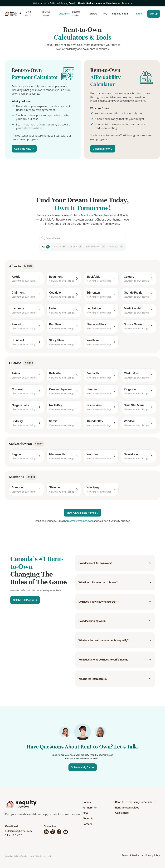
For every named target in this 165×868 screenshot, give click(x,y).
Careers (87, 824)
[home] (13, 14)
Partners (93, 14)
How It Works (28, 14)
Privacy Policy (153, 855)
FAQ (105, 14)
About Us (88, 818)
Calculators (64, 14)
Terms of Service (131, 855)
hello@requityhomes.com (18, 831)
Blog (85, 813)
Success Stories (76, 14)
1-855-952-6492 (13, 835)
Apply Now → (125, 3)
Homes (87, 802)
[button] (115, 563)
